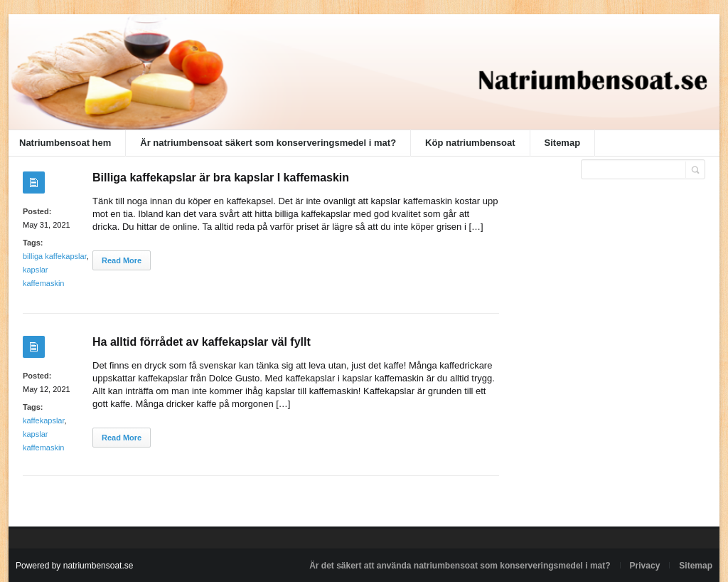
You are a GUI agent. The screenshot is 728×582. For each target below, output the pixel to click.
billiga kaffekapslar (55, 256)
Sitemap (563, 143)
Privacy (645, 566)
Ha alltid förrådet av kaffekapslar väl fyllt (202, 342)
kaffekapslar (44, 420)
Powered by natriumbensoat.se (74, 566)
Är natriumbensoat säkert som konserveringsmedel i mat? (268, 143)
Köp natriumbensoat (470, 143)
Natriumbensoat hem (65, 143)
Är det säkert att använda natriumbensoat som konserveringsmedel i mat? (460, 566)
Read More (122, 260)
